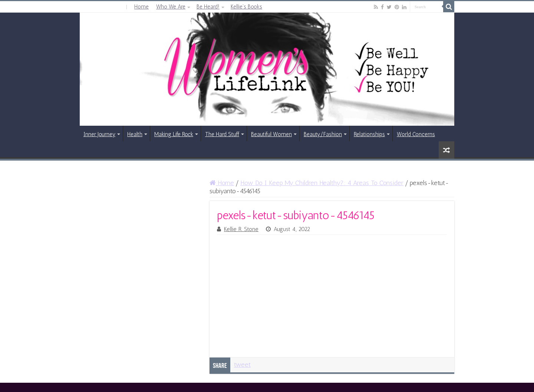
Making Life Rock (174, 134)
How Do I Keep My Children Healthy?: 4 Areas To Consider (322, 183)
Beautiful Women (271, 134)
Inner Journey (99, 134)
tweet (242, 365)
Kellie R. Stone (241, 229)
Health (135, 134)
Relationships (369, 134)
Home (141, 7)
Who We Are (171, 7)
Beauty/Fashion (323, 134)
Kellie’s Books (246, 7)
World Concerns (416, 134)
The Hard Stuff (222, 134)
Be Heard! (208, 7)
